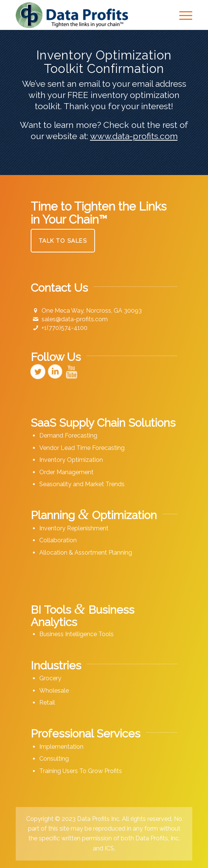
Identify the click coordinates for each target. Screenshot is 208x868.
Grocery (50, 678)
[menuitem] (182, 15)
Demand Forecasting (68, 435)
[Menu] (182, 15)
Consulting (54, 759)
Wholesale (54, 691)
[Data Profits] (86, 15)
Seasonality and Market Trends (82, 484)
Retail (47, 703)
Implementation (61, 747)
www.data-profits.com (134, 136)
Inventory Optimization (71, 460)
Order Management (66, 472)
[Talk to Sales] (63, 241)
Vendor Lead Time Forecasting (82, 448)
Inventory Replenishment (74, 528)
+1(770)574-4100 (65, 328)
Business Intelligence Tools (77, 634)
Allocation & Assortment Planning (86, 553)
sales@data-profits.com (75, 319)
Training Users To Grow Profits (81, 771)
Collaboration (58, 540)
